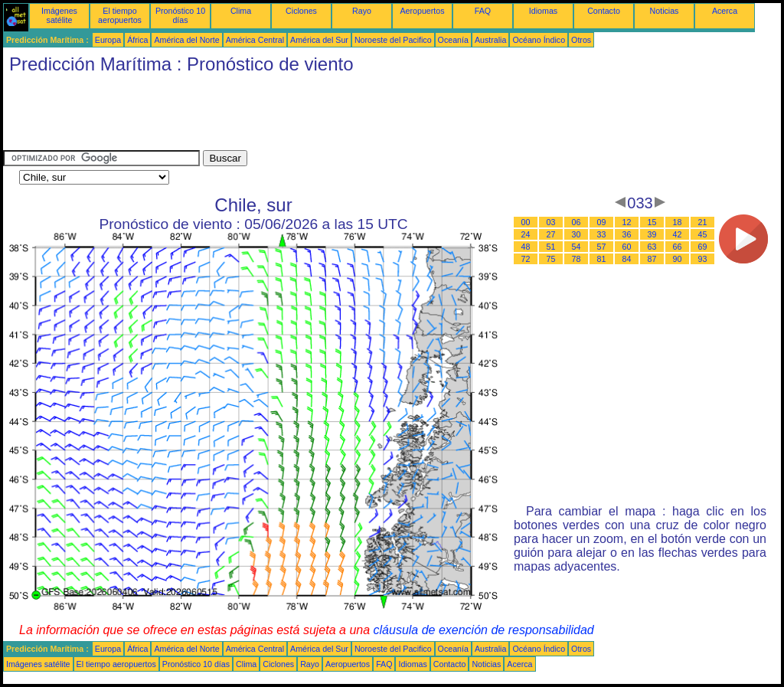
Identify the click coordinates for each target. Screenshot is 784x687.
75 (551, 259)
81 (602, 259)
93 (703, 259)
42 (678, 234)
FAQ (483, 11)
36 (627, 234)
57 (602, 247)
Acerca (725, 11)
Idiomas (543, 11)
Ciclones (301, 11)
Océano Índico (539, 40)
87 (652, 259)
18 (678, 222)
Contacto (604, 11)
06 (577, 222)
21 (703, 222)
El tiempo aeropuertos (120, 15)
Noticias (665, 11)
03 (551, 222)
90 (678, 259)
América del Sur (319, 40)
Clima (241, 11)
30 (577, 234)
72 (526, 259)
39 (652, 234)
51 (551, 247)
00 (526, 222)
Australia (490, 40)
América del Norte (186, 40)
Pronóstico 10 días (180, 15)
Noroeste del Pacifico (393, 40)
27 (551, 234)
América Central (255, 40)
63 (652, 247)
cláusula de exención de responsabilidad (484, 630)
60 (627, 247)
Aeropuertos (422, 11)
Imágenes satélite (59, 15)
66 (678, 247)
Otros (581, 40)
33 (602, 234)
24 (526, 234)
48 (526, 247)
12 (627, 222)
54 (577, 247)
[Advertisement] (282, 116)
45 (703, 234)
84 (627, 259)
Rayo (362, 11)
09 (602, 222)
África (137, 40)
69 (703, 247)
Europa (108, 40)
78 (577, 259)
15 (652, 222)
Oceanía (453, 40)
